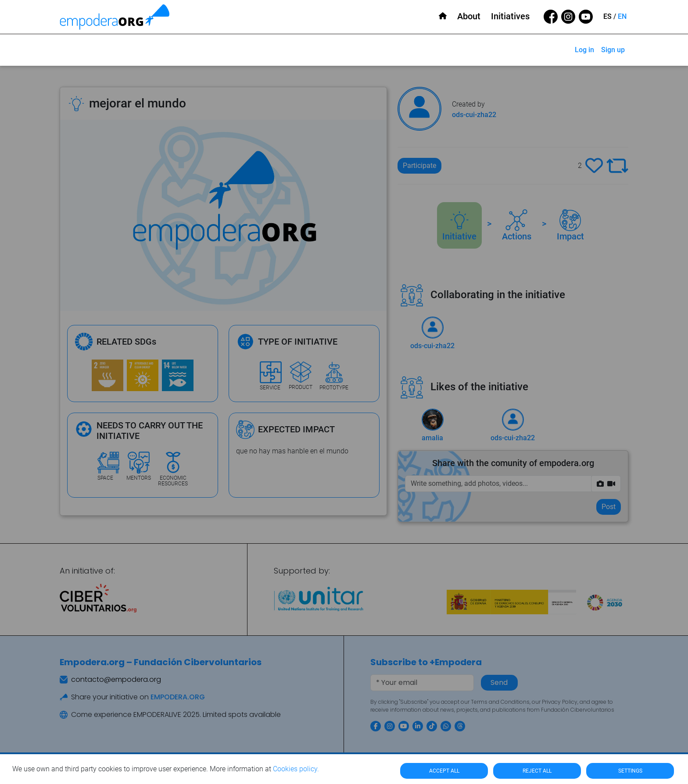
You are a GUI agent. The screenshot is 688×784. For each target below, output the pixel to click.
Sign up (613, 50)
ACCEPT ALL (444, 771)
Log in (584, 50)
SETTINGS (630, 771)
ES (607, 16)
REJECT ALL (537, 771)
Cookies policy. (296, 769)
